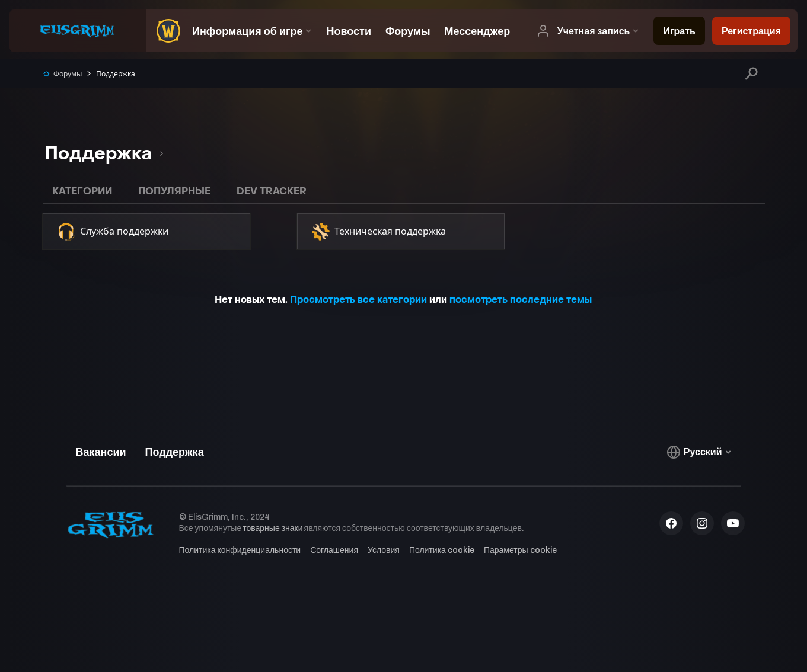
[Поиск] (751, 73)
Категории (82, 191)
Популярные (174, 191)
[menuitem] (165, 31)
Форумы (62, 74)
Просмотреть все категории (358, 300)
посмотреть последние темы (521, 300)
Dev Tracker (272, 191)
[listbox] (104, 154)
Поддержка (110, 74)
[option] (99, 154)
